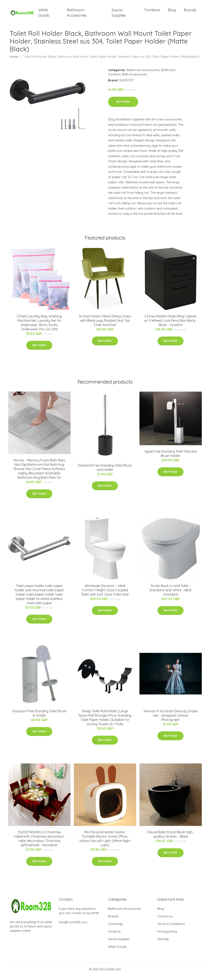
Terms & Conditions (171, 928)
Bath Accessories (135, 78)
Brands (190, 12)
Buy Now (123, 105)
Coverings (115, 928)
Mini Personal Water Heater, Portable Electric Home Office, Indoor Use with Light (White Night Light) (105, 842)
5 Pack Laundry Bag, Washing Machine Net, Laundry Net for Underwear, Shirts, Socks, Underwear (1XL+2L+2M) (39, 326)
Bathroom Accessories (77, 14)
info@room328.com (73, 926)
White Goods (44, 14)
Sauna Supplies (119, 14)
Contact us (165, 920)
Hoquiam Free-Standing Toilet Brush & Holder (39, 717)
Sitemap (163, 943)
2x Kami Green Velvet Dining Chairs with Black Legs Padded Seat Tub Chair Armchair (105, 324)
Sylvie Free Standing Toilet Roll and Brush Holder (171, 457)
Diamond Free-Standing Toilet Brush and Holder (105, 471)
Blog (172, 12)
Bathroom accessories (143, 73)
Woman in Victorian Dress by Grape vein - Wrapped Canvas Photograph (171, 719)
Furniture (152, 12)
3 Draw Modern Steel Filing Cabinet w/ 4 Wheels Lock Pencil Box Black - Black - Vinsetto (171, 324)
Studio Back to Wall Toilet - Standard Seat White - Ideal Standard (171, 594)
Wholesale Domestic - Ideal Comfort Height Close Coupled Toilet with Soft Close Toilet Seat (105, 594)
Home (14, 60)
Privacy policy (167, 935)
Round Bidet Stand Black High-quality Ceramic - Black (171, 838)
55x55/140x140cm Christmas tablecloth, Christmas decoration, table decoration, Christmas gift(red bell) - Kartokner (39, 842)
